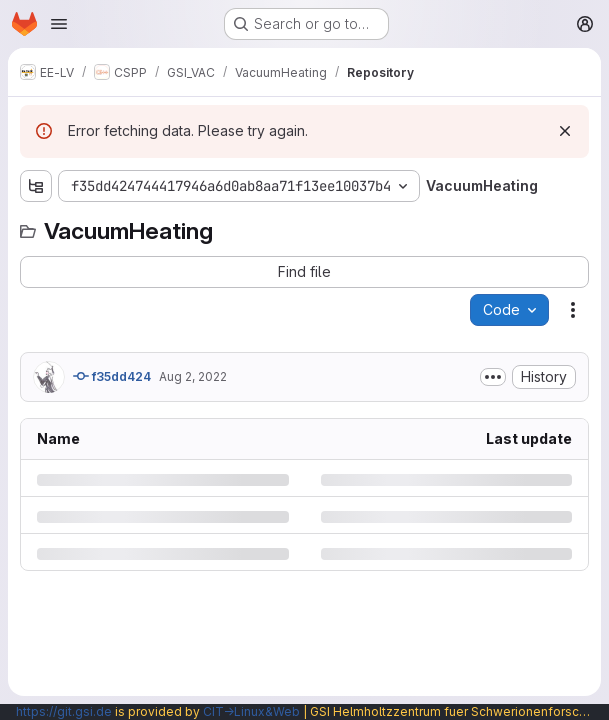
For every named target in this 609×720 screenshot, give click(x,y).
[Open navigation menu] (59, 24)
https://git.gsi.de (64, 711)
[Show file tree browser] (36, 186)
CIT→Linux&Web (251, 711)
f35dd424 (112, 376)
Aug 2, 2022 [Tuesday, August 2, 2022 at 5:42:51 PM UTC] (193, 376)
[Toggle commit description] (493, 377)
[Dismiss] (565, 131)
